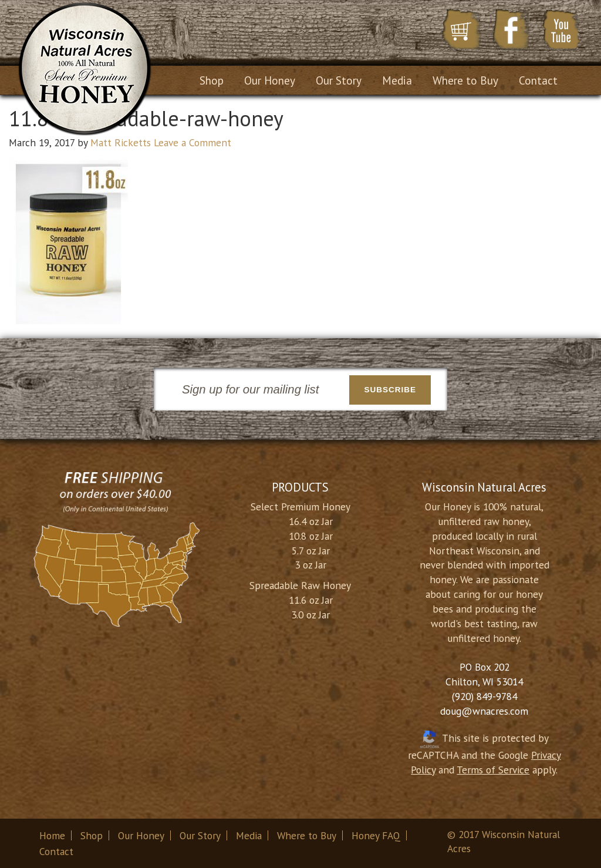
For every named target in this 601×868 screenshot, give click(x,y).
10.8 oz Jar (311, 536)
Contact (56, 851)
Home (52, 835)
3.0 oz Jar (310, 615)
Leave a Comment (193, 142)
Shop (92, 835)
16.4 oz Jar (311, 521)
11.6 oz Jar (311, 600)
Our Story (200, 835)
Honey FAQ (376, 835)
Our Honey (141, 835)
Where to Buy (307, 835)
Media (249, 835)
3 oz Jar (310, 565)
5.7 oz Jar (311, 551)
